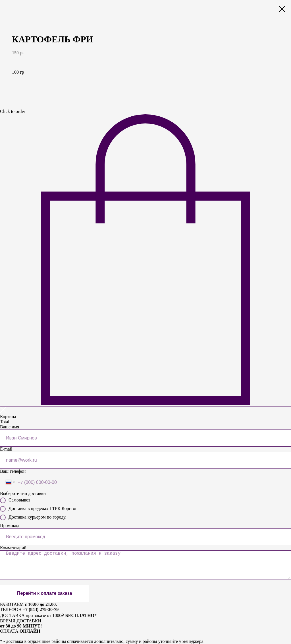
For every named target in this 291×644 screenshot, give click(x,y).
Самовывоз (15, 500)
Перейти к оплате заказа (45, 593)
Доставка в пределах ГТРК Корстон (39, 509)
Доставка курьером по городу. (33, 517)
